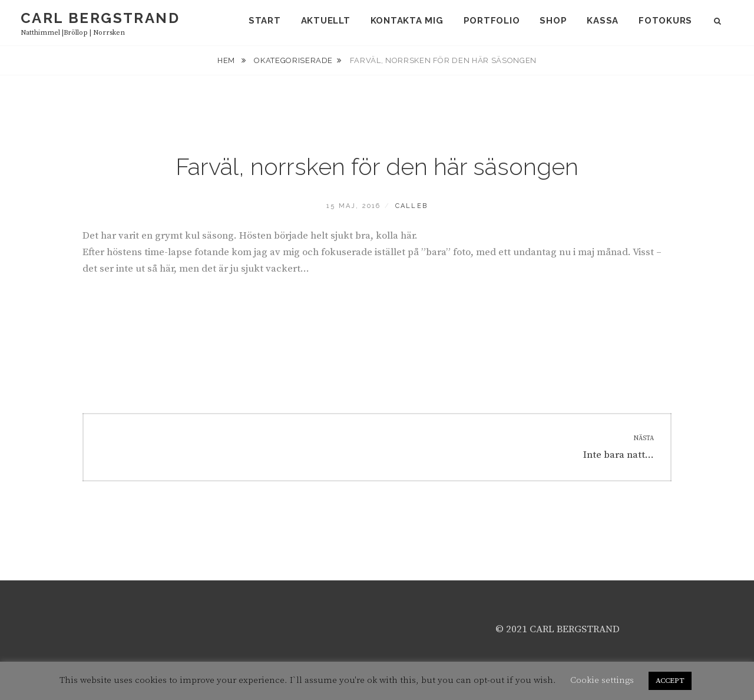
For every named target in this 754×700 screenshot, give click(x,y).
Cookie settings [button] (602, 680)
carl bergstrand (100, 18)
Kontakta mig (407, 21)
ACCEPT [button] (670, 681)
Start (265, 21)
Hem (227, 60)
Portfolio (492, 21)
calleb (411, 206)
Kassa (603, 21)
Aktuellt (326, 21)
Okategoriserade (293, 60)
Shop (553, 21)
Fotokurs (665, 21)
